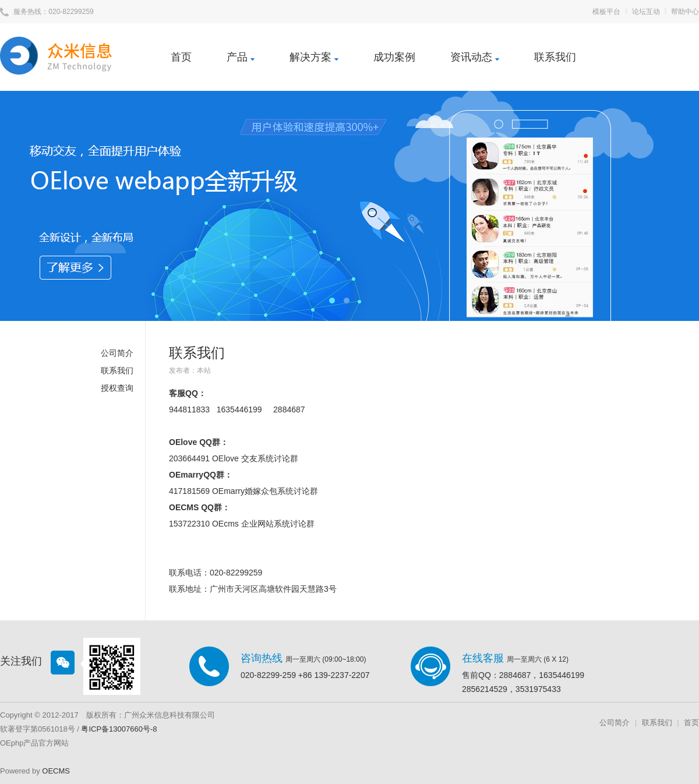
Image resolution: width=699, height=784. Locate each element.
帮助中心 (685, 12)
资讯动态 (475, 57)
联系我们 (555, 57)
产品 (241, 57)
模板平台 (606, 12)
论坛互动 (646, 12)
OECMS (56, 771)
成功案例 (394, 57)
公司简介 (117, 353)
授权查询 (117, 388)
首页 (181, 57)
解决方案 (314, 57)
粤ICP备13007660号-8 (119, 729)
